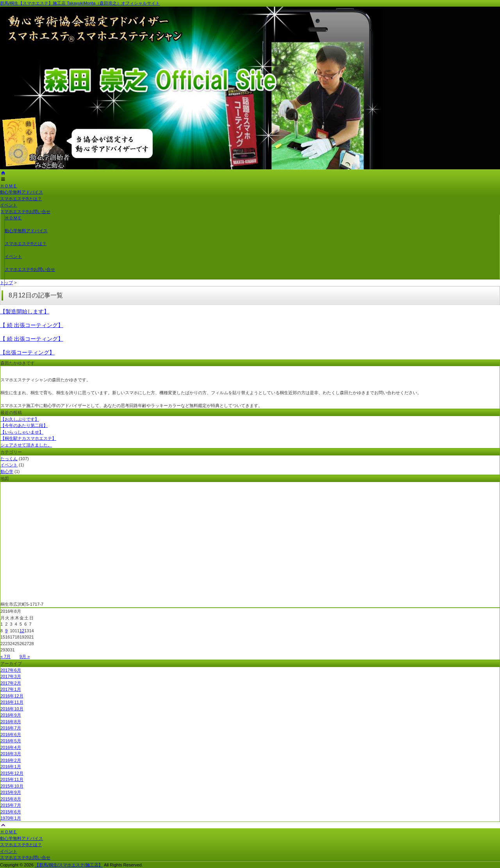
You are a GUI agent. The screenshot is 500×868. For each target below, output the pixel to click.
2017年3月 (11, 676)
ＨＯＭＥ (9, 186)
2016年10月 (12, 709)
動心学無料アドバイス (21, 192)
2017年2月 (11, 683)
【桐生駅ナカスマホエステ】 (28, 438)
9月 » (25, 656)
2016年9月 (11, 715)
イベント (9, 205)
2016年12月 (12, 696)
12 (22, 631)
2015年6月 (11, 812)
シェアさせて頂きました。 (26, 445)
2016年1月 (11, 767)
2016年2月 (11, 760)
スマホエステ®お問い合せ (25, 212)
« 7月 (5, 656)
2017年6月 (11, 670)
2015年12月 (12, 773)
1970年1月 (11, 818)
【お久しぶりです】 (20, 419)
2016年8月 (11, 722)
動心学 (7, 471)
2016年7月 (11, 728)
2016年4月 (11, 747)
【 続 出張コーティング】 (32, 325)
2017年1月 (11, 689)
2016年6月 (11, 735)
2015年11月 (12, 779)
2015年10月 (12, 786)
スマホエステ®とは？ (21, 199)
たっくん (9, 459)
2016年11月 (12, 702)
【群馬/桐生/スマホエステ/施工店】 (69, 865)
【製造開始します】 (25, 311)
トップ (6, 283)
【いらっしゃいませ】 (22, 432)
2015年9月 (11, 792)
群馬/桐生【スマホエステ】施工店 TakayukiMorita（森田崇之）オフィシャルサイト (80, 3)
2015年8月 (11, 799)
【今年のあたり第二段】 (24, 425)
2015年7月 (11, 805)
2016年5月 (11, 741)
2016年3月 (11, 754)
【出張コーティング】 (27, 352)
